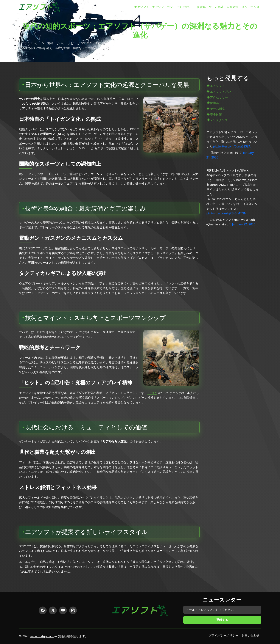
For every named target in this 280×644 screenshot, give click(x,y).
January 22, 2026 (244, 224)
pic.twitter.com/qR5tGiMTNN (226, 213)
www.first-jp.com (42, 636)
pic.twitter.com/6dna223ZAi (232, 146)
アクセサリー (185, 7)
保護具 (201, 7)
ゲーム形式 (216, 7)
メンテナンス (251, 7)
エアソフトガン (162, 7)
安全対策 (233, 7)
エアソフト (141, 7)
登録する (222, 620)
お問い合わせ (251, 635)
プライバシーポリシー (223, 635)
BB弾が (152, 393)
